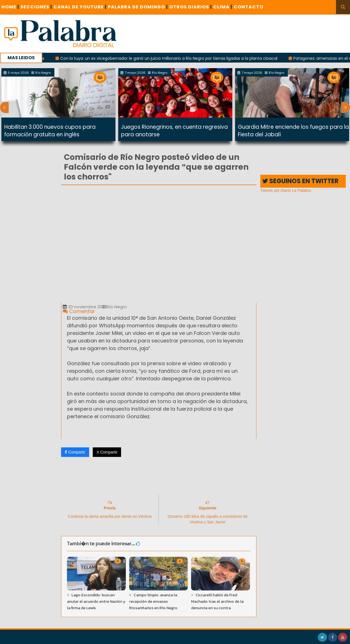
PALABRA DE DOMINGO (138, 7)
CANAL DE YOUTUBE (80, 7)
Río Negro (114, 307)
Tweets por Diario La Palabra (286, 190)
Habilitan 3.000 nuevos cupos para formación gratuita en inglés (50, 131)
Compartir (75, 452)
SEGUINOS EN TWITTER (300, 181)
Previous (4, 107)
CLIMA (223, 7)
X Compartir (107, 452)
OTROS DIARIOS (191, 7)
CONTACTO (249, 7)
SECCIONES (36, 7)
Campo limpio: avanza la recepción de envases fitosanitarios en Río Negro (153, 602)
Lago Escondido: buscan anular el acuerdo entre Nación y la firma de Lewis (96, 602)
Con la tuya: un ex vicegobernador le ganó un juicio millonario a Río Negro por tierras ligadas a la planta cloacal (172, 58)
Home (10, 7)
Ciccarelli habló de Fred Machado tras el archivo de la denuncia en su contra (217, 602)
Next (346, 107)
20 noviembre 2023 (85, 307)
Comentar (79, 311)
